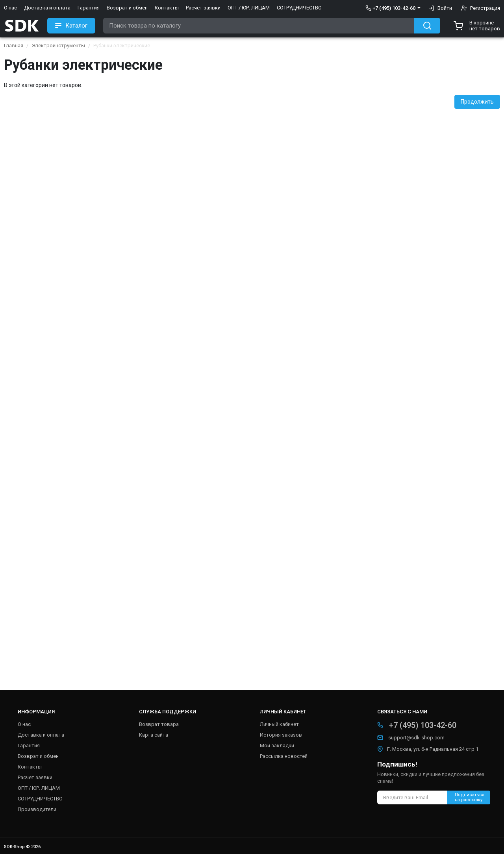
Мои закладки (277, 745)
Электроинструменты (58, 45)
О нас (10, 8)
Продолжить (477, 102)
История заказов (281, 735)
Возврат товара (159, 724)
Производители (37, 809)
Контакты (167, 8)
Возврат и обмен (127, 8)
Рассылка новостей (284, 756)
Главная (14, 45)
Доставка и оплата (47, 8)
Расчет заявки (203, 8)
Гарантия (89, 8)
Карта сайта (154, 735)
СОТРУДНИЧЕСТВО (299, 8)
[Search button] (427, 26)
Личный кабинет (279, 724)
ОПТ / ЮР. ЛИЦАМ (249, 8)
